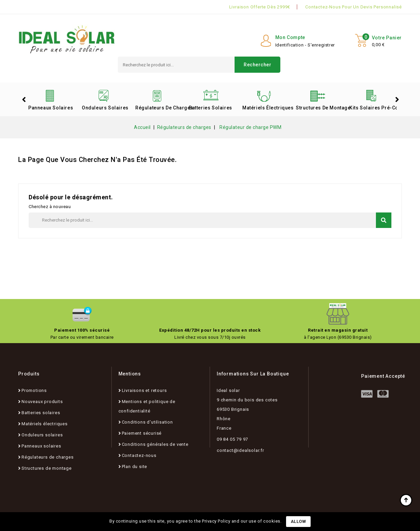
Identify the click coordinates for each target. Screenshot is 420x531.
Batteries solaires (211, 108)
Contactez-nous (139, 455)
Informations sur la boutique (253, 374)
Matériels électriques (267, 108)
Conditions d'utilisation (147, 422)
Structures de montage (320, 108)
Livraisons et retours (144, 390)
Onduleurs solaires (105, 108)
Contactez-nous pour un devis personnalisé (354, 7)
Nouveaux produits (42, 402)
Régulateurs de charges (160, 108)
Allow (299, 521)
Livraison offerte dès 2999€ (260, 7)
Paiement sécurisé (142, 433)
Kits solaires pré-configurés (374, 108)
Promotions (34, 390)
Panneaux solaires (51, 108)
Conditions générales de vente (155, 444)
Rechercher (257, 65)
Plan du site (135, 467)
